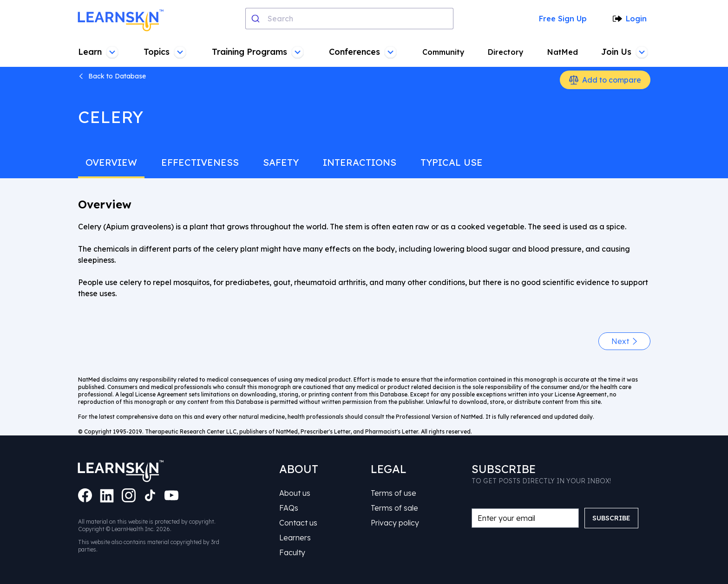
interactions (360, 162)
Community (443, 52)
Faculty (292, 552)
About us (295, 493)
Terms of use (394, 493)
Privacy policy (395, 523)
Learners (295, 538)
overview (111, 162)
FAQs (289, 508)
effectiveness (200, 162)
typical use (452, 162)
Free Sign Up (563, 19)
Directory (506, 52)
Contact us (298, 523)
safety (281, 162)
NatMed (563, 52)
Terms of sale (394, 508)
